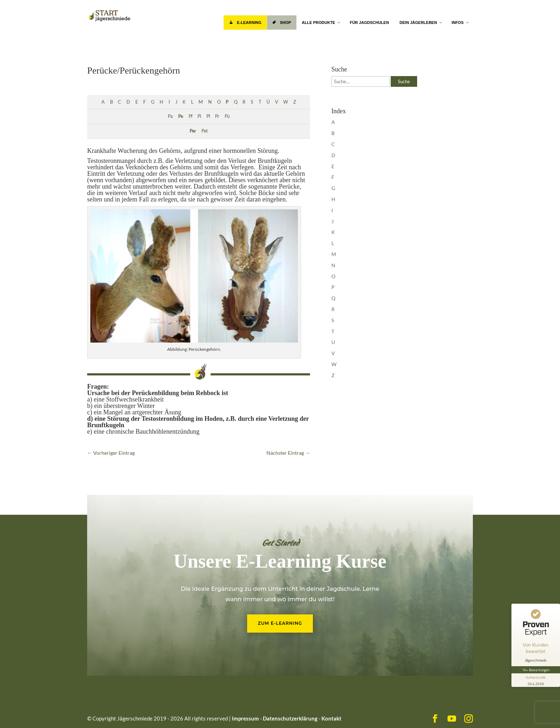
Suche (404, 81)
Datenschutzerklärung (290, 718)
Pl (208, 116)
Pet (204, 131)
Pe (181, 116)
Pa (170, 116)
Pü (227, 116)
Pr (217, 116)
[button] (16, 712)
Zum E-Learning (280, 623)
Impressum (245, 718)
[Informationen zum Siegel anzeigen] (536, 680)
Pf (190, 116)
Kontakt (331, 718)
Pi (199, 116)
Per (193, 131)
